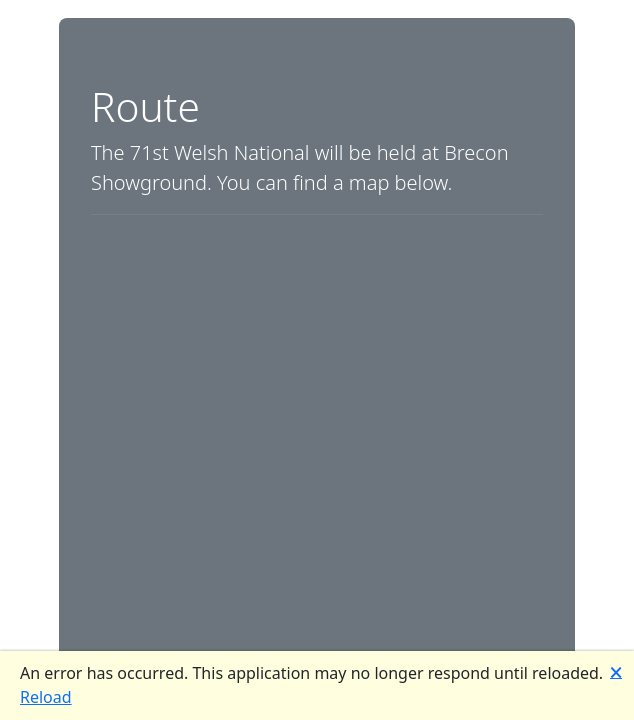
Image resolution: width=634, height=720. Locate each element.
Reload (46, 697)
